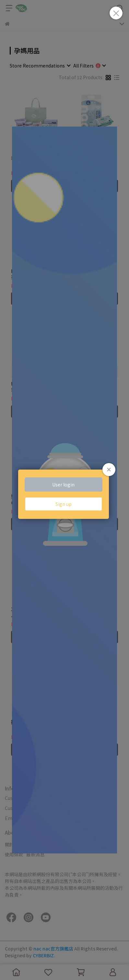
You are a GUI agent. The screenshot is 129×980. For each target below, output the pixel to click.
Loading (64, 490)
